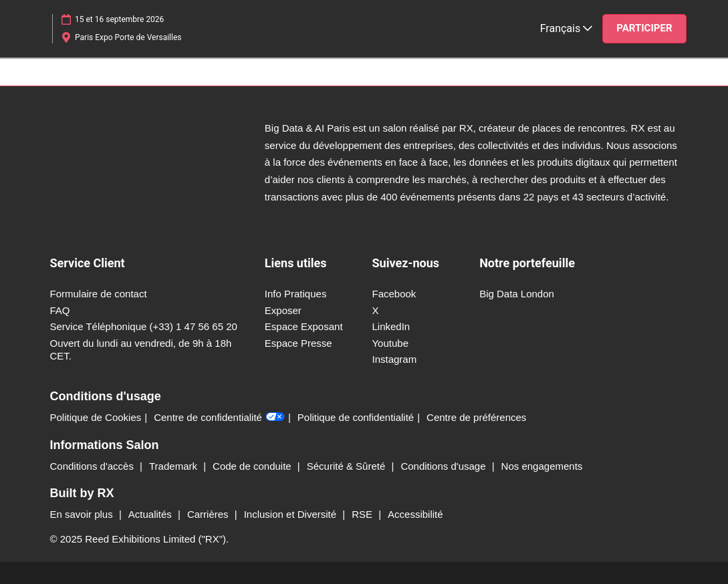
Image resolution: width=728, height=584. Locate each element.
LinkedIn (391, 326)
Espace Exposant (304, 326)
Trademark (174, 466)
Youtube (390, 343)
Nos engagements (542, 466)
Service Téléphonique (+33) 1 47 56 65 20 (144, 326)
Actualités (151, 514)
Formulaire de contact (99, 294)
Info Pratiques (296, 294)
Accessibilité (415, 514)
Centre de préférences (476, 417)
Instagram (394, 359)
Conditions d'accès (94, 466)
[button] (644, 29)
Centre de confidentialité (219, 418)
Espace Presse (298, 343)
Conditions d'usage (444, 466)
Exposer (283, 310)
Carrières (209, 514)
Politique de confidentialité (356, 417)
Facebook (394, 294)
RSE (363, 514)
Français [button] (566, 28)
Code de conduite (253, 466)
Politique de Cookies (96, 417)
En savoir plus (83, 514)
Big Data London (517, 294)
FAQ (60, 310)
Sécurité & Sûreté (348, 466)
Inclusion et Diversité (292, 514)
